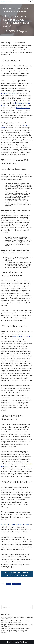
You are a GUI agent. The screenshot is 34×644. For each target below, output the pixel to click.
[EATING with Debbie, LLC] (7, 2)
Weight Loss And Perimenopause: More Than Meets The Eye (17, 625)
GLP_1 (8, 584)
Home (5, 9)
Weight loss (24, 32)
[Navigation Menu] (31, 2)
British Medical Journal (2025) (22, 336)
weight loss (16, 584)
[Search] (15, 607)
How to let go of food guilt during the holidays (14, 631)
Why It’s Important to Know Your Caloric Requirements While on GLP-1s (15, 622)
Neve (8, 642)
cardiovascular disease (9, 93)
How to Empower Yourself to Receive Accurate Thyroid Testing (17, 618)
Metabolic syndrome (23, 108)
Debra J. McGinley (13, 30)
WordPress (24, 642)
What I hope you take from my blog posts (16, 628)
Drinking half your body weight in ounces (15, 525)
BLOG (9, 9)
